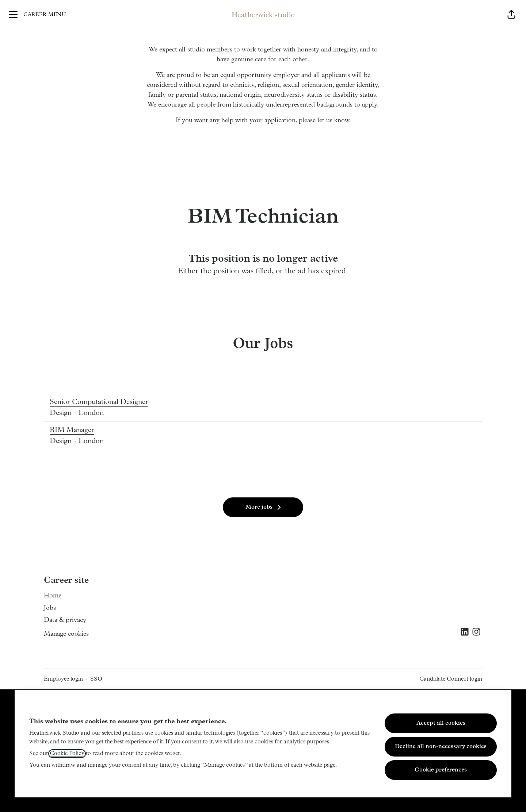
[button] (511, 15)
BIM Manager (77, 430)
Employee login (63, 679)
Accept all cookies (441, 723)
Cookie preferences (441, 770)
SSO (96, 679)
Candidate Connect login (451, 679)
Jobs (50, 608)
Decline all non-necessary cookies (441, 747)
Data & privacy (65, 620)
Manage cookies (66, 634)
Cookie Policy (67, 754)
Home (53, 596)
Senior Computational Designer (99, 402)
